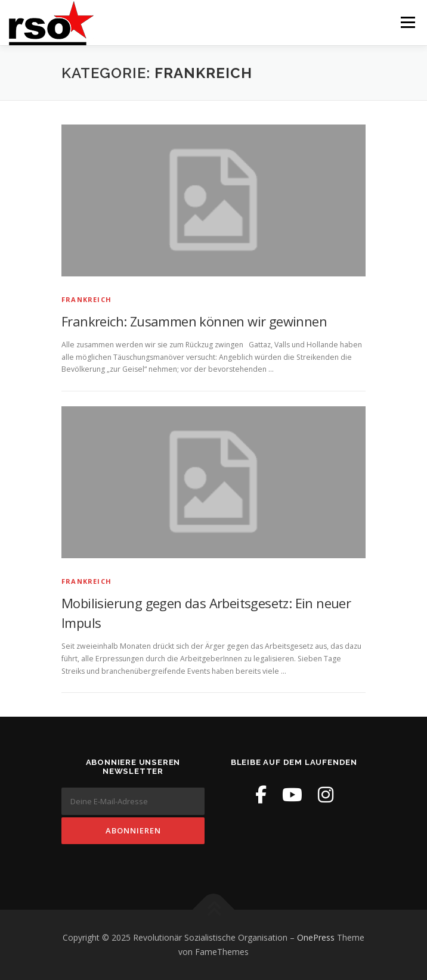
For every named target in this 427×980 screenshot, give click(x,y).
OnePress (316, 937)
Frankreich (86, 299)
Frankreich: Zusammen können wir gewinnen (194, 321)
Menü (407, 22)
